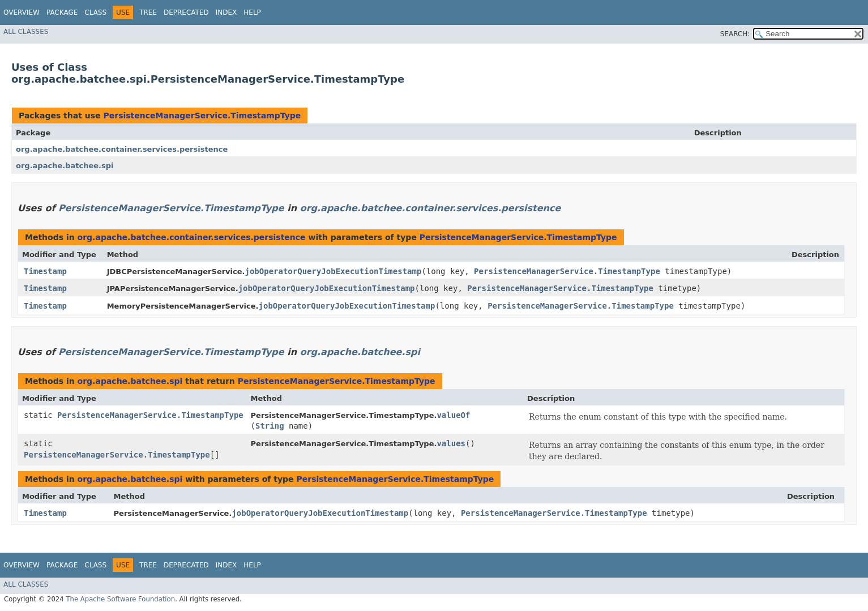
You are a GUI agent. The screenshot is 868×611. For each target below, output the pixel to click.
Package (62, 12)
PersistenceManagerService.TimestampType (202, 116)
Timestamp (45, 271)
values (451, 443)
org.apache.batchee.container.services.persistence (122, 149)
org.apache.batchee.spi (65, 166)
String (270, 426)
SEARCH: (735, 34)
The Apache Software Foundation (120, 599)
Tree (148, 12)
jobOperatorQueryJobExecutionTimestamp (333, 271)
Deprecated (186, 12)
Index (226, 12)
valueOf (453, 415)
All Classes (26, 32)
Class (95, 12)
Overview (22, 12)
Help (252, 12)
